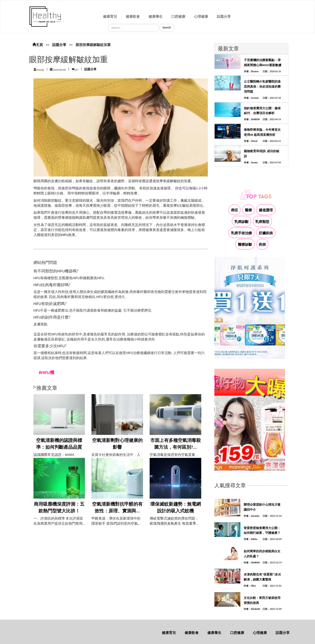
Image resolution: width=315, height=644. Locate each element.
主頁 (38, 45)
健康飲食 (133, 17)
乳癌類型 (262, 222)
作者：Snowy (251, 163)
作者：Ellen (250, 586)
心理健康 (201, 17)
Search (167, 27)
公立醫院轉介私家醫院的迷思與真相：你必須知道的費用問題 (262, 87)
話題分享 (224, 17)
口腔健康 (178, 17)
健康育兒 (110, 17)
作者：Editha (250, 539)
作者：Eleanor (251, 71)
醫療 (248, 210)
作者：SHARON (252, 119)
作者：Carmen (251, 98)
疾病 (262, 244)
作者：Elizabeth (252, 609)
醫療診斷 (245, 244)
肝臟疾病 (266, 233)
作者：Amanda (251, 516)
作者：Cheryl (251, 141)
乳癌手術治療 (241, 233)
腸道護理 (266, 210)
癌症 (234, 210)
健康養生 (156, 17)
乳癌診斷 (241, 222)
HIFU (65, 235)
